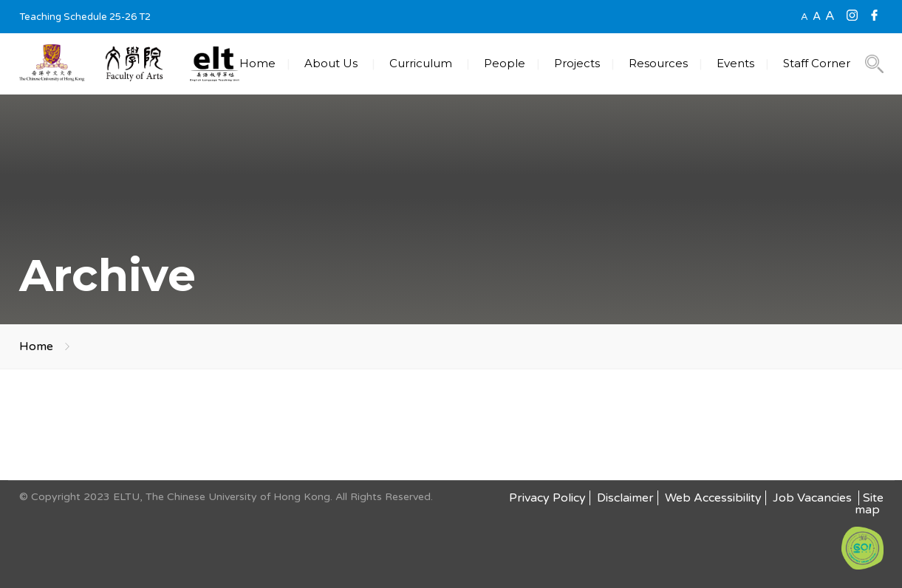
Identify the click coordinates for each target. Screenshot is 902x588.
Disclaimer (625, 498)
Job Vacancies (814, 498)
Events (735, 63)
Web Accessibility (713, 498)
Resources (658, 63)
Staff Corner (817, 63)
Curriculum (421, 63)
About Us (331, 63)
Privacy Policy (547, 498)
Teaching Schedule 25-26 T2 (85, 17)
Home (257, 63)
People (505, 63)
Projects (577, 63)
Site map (869, 504)
